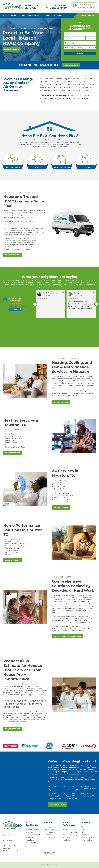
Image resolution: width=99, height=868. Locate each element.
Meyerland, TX (54, 793)
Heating (22, 16)
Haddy (76, 293)
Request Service (12, 49)
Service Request (87, 16)
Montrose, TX (88, 793)
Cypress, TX (53, 790)
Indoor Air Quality (70, 835)
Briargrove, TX (88, 786)
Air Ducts (66, 837)
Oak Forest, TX (55, 796)
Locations (85, 835)
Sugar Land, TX (88, 796)
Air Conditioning (10, 16)
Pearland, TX (71, 796)
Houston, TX (54, 786)
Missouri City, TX (72, 793)
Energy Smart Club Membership (68, 636)
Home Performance (35, 16)
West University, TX (73, 799)
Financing (58, 16)
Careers (84, 830)
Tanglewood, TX (55, 799)
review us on (16, 309)
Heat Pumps (31, 843)
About (84, 827)
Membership (86, 840)
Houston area (68, 767)
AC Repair (30, 832)
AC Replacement (33, 835)
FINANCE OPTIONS (71, 65)
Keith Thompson (50, 293)
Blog (83, 832)
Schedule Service (29, 7)
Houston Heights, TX (74, 790)
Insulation (67, 840)
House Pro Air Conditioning (15, 300)
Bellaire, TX (70, 786)
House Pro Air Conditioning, (54, 96)
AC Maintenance (33, 830)
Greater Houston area (30, 684)
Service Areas (87, 837)
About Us (48, 16)
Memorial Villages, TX (89, 790)
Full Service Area (57, 805)
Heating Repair (50, 832)
